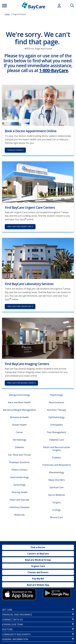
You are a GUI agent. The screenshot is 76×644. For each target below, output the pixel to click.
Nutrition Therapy (57, 410)
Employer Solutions (19, 462)
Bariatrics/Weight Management (20, 410)
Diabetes (20, 447)
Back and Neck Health (19, 402)
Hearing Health (20, 492)
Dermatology (20, 440)
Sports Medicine (56, 495)
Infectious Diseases (19, 507)
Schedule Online (15, 150)
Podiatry (56, 458)
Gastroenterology (19, 477)
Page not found (19, 14)
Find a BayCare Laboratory (19, 306)
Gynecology (20, 485)
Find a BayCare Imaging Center (21, 383)
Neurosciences (56, 402)
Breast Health (19, 425)
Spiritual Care (57, 487)
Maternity (19, 515)
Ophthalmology (56, 417)
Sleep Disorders (56, 480)
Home (7, 14)
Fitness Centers (19, 470)
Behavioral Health (20, 417)
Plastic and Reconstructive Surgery (56, 449)
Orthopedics (57, 425)
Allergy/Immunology (20, 395)
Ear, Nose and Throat (19, 455)
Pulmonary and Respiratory (57, 465)
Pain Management (57, 432)
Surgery (57, 502)
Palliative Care (57, 440)
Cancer (19, 432)
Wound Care (56, 517)
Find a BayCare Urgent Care (19, 227)
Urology (56, 510)
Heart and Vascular (20, 500)
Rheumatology (57, 472)
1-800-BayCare (54, 70)
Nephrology (56, 395)
